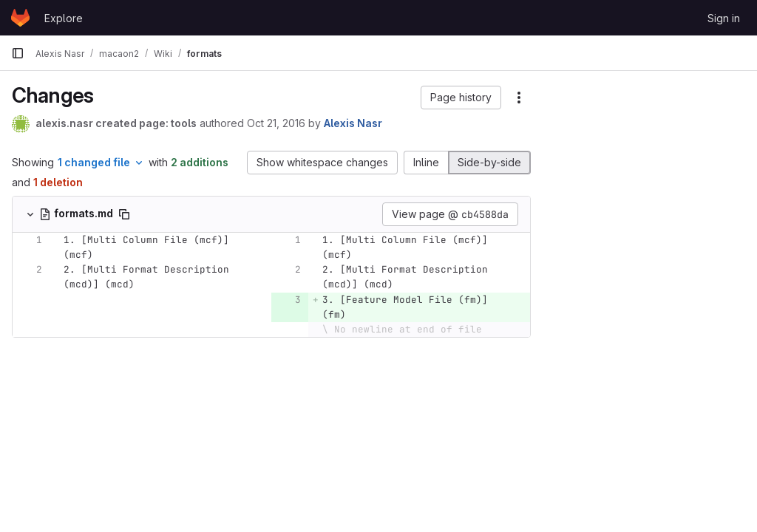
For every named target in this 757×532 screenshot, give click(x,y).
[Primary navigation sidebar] (18, 53)
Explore (64, 18)
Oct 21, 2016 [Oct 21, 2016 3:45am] (276, 123)
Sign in (724, 18)
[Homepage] (20, 18)
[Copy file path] (124, 214)
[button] (461, 98)
